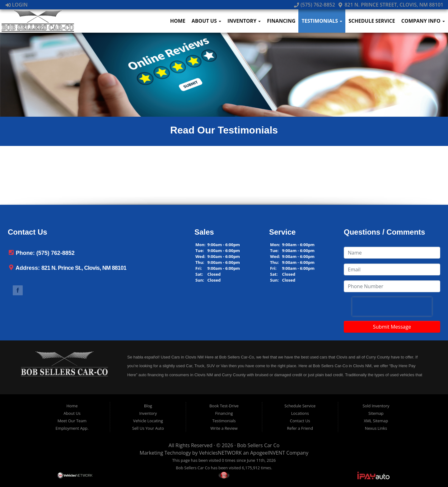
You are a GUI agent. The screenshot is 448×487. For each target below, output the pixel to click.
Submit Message (392, 327)
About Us (206, 21)
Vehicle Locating (148, 421)
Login (17, 5)
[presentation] (392, 307)
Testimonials (322, 21)
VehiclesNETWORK (220, 453)
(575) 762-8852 (315, 5)
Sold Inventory (376, 406)
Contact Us (300, 421)
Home (178, 21)
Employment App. (72, 428)
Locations (300, 413)
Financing (281, 21)
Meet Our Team (72, 421)
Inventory (244, 21)
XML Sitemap (376, 421)
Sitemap (376, 413)
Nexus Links (376, 428)
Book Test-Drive (224, 406)
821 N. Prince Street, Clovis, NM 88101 (391, 5)
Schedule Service (372, 21)
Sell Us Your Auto (148, 428)
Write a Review (224, 428)
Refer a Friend (300, 428)
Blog (148, 406)
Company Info (423, 21)
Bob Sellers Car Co (258, 445)
